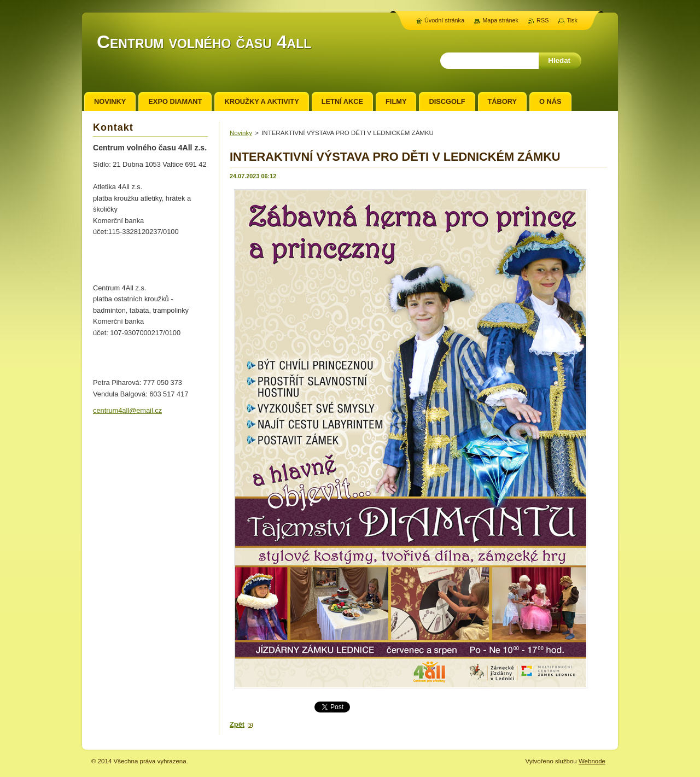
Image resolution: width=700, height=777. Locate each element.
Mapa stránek (500, 20)
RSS (542, 20)
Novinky (241, 133)
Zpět (237, 724)
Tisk (572, 20)
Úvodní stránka (444, 20)
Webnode (592, 761)
